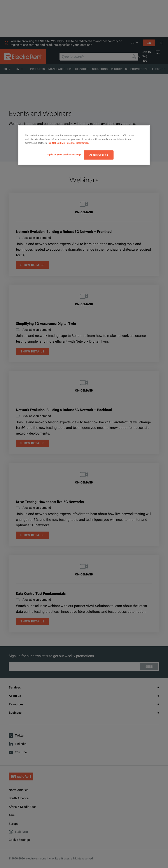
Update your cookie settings (64, 155)
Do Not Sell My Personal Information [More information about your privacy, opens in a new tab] (69, 143)
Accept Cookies (99, 155)
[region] (84, 145)
